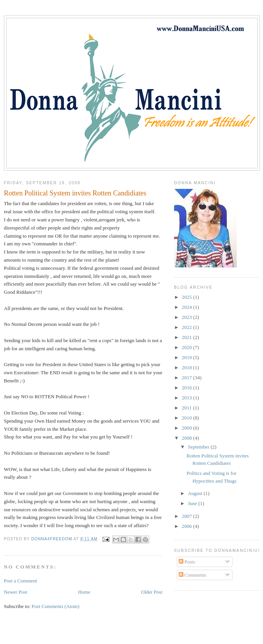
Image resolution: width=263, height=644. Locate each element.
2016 (187, 388)
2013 (187, 398)
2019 (187, 357)
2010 (187, 418)
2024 (187, 307)
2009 (187, 428)
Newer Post (15, 592)
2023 (187, 317)
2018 (187, 367)
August (196, 493)
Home (84, 592)
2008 (187, 438)
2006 (187, 526)
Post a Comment (20, 581)
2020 (187, 347)
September (199, 447)
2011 (187, 408)
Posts (187, 562)
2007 (187, 516)
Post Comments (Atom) (56, 606)
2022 (187, 327)
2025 (187, 297)
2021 (187, 337)
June (193, 503)
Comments (193, 575)
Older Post (152, 592)
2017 (187, 378)
